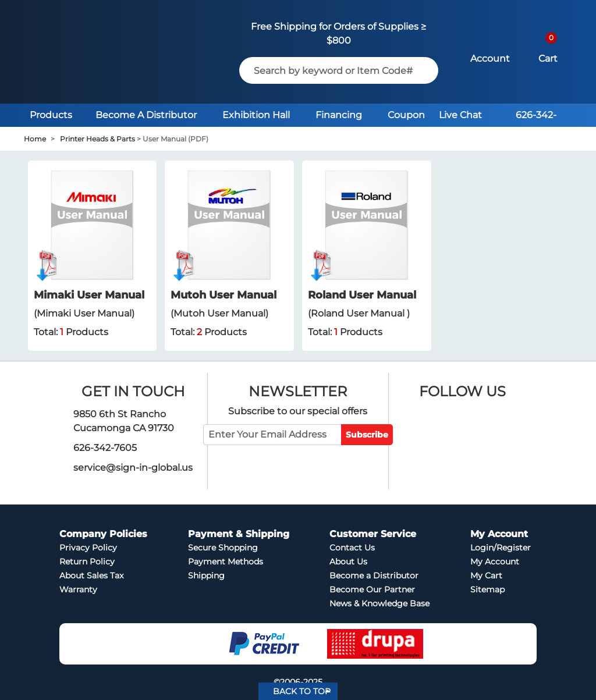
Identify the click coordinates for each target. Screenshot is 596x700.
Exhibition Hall (256, 115)
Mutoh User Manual (223, 295)
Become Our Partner (372, 589)
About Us (348, 562)
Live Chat (460, 115)
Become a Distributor (374, 575)
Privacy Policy (88, 548)
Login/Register (501, 548)
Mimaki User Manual (89, 295)
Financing (339, 115)
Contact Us (352, 548)
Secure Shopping (223, 548)
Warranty (78, 589)
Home (35, 139)
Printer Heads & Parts (97, 139)
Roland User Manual (362, 295)
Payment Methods (226, 562)
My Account (495, 562)
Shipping (206, 575)
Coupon (406, 115)
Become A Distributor (146, 115)
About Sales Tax (91, 575)
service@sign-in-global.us (133, 468)
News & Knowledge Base (379, 603)
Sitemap (487, 589)
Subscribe (367, 435)
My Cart (486, 575)
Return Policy (87, 562)
